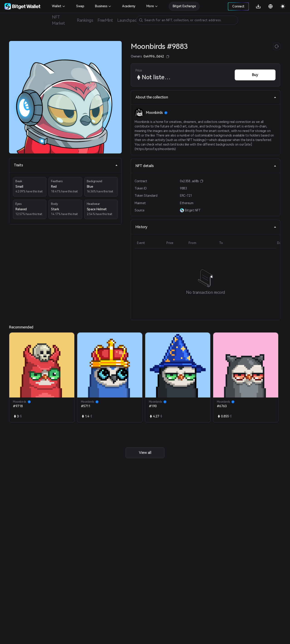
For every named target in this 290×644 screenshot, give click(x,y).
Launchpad (127, 20)
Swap (80, 6)
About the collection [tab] (206, 97)
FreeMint (105, 20)
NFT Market (58, 20)
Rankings (85, 20)
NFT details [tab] (206, 166)
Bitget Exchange (184, 6)
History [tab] (206, 227)
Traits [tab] (66, 165)
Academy (129, 6)
